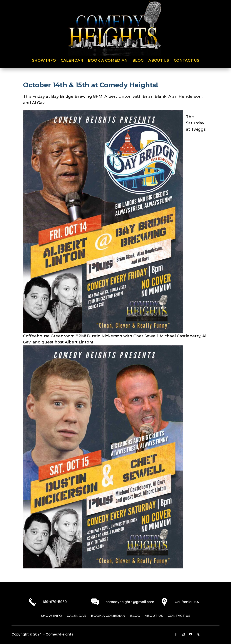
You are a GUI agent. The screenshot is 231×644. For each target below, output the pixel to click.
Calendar (72, 61)
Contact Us (187, 61)
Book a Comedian (108, 61)
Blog (138, 61)
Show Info (44, 61)
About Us (159, 61)
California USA (187, 602)
